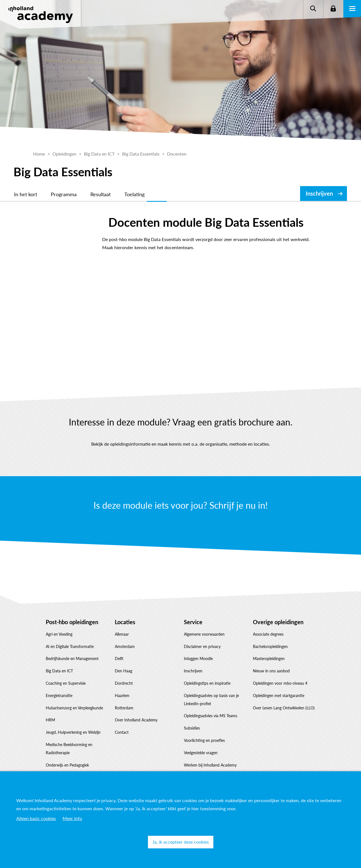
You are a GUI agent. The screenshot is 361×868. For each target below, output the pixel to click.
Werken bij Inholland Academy (210, 765)
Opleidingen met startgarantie (279, 695)
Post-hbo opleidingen (72, 622)
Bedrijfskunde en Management (72, 658)
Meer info (72, 818)
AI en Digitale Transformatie (70, 646)
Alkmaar (122, 634)
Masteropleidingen (269, 658)
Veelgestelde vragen (201, 753)
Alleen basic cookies (36, 818)
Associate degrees (268, 634)
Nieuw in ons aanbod (271, 671)
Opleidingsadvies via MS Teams (211, 716)
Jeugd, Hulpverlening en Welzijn (73, 732)
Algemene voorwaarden (204, 634)
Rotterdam (124, 708)
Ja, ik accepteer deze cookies (181, 842)
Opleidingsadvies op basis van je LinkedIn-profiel (211, 700)
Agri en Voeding (59, 634)
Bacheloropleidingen (270, 646)
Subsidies (192, 728)
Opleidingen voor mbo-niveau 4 (280, 683)
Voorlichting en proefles (204, 740)
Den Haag (124, 671)
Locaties (125, 622)
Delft (119, 658)
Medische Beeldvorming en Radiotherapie (69, 749)
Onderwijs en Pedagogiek (67, 765)
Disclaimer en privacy (202, 646)
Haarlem (122, 695)
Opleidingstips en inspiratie (207, 683)
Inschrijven (319, 193)
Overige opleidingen (278, 622)
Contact (122, 732)
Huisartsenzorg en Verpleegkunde (74, 708)
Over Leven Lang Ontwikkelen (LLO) (284, 708)
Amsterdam (125, 646)
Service (193, 622)
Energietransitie (59, 695)
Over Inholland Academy (136, 720)
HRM (50, 720)
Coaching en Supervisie (66, 683)
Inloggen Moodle (198, 658)
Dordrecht (124, 683)
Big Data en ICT (59, 671)
